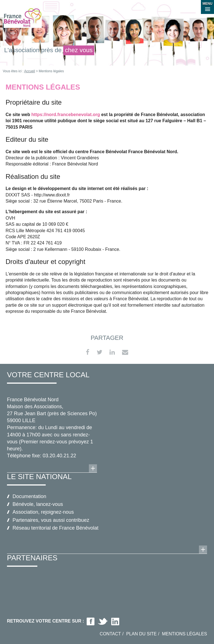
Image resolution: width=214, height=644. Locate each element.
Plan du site (141, 634)
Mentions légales (184, 634)
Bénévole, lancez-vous (38, 504)
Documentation (29, 496)
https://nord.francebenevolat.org (65, 115)
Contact (110, 634)
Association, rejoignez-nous (43, 512)
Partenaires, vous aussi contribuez (51, 520)
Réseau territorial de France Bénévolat (55, 528)
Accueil (30, 71)
